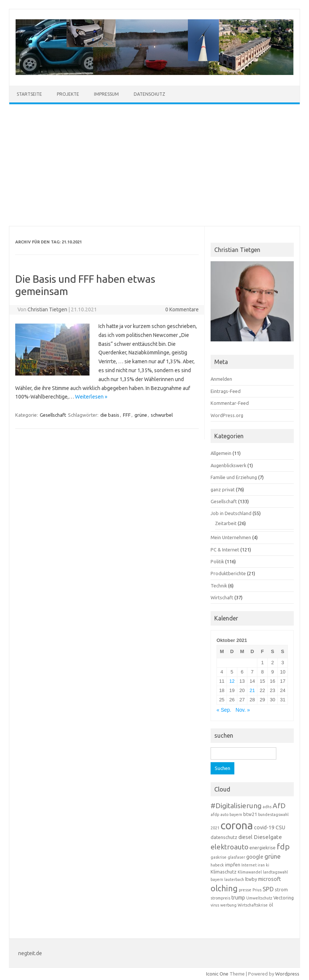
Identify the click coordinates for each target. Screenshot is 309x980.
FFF (127, 415)
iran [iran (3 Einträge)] (261, 865)
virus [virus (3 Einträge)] (215, 905)
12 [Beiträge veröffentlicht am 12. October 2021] (232, 681)
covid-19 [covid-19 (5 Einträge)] (264, 827)
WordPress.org (227, 415)
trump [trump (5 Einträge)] (238, 898)
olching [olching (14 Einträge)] (224, 888)
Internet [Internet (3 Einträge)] (249, 865)
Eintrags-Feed (226, 391)
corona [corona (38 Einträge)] (237, 825)
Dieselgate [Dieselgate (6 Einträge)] (268, 837)
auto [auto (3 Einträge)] (224, 815)
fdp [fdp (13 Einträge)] (283, 846)
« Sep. (224, 710)
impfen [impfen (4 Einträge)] (233, 865)
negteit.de (30, 953)
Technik (219, 586)
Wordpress (287, 974)
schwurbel (162, 415)
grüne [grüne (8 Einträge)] (273, 856)
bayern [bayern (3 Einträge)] (236, 815)
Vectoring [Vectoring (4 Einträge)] (284, 898)
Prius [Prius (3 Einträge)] (257, 890)
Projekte (68, 94)
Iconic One (217, 974)
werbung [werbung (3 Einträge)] (228, 905)
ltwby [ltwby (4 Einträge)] (251, 879)
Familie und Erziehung (234, 477)
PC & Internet (225, 550)
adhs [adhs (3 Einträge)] (267, 807)
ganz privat (223, 489)
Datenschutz (149, 94)
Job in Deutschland (231, 513)
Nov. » (243, 710)
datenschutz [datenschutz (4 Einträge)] (224, 837)
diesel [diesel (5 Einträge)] (245, 837)
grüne (141, 415)
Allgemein (221, 453)
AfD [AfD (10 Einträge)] (279, 806)
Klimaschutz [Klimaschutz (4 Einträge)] (224, 872)
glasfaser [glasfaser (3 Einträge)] (236, 857)
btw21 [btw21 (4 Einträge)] (250, 814)
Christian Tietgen (47, 309)
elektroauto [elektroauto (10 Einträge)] (230, 847)
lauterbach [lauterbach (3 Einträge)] (234, 879)
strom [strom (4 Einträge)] (281, 889)
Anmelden (221, 379)
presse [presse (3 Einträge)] (245, 890)
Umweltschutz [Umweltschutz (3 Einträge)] (259, 898)
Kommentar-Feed (230, 403)
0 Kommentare (182, 309)
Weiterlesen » (91, 397)
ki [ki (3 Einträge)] (268, 865)
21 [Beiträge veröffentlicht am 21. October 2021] (252, 690)
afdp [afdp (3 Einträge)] (215, 815)
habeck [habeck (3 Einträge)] (217, 865)
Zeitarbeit (226, 523)
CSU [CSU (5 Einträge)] (280, 827)
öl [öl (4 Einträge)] (271, 905)
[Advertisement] (154, 165)
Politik (217, 561)
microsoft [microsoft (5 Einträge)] (269, 879)
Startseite (29, 94)
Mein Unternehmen (231, 537)
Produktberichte (228, 573)
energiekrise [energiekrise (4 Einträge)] (263, 848)
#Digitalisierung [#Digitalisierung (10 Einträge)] (236, 806)
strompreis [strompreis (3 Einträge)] (220, 898)
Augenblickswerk (228, 465)
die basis (110, 415)
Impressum (106, 94)
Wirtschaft (222, 597)
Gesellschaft (53, 415)
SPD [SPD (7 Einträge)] (268, 889)
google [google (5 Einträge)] (255, 857)
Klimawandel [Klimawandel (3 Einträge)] (250, 872)
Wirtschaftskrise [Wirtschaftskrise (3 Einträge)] (253, 905)
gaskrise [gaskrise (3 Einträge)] (219, 857)
